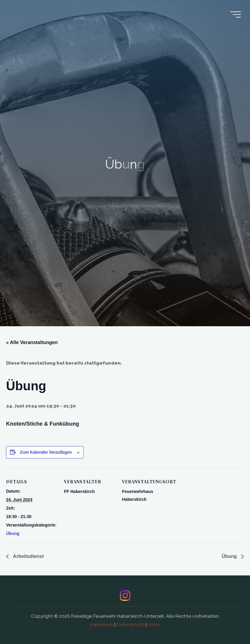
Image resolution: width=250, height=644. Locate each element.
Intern (154, 625)
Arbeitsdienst (28, 556)
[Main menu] (236, 14)
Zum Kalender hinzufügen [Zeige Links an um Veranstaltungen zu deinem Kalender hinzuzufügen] (46, 452)
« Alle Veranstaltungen (32, 342)
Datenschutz (130, 625)
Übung (13, 533)
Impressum (102, 625)
